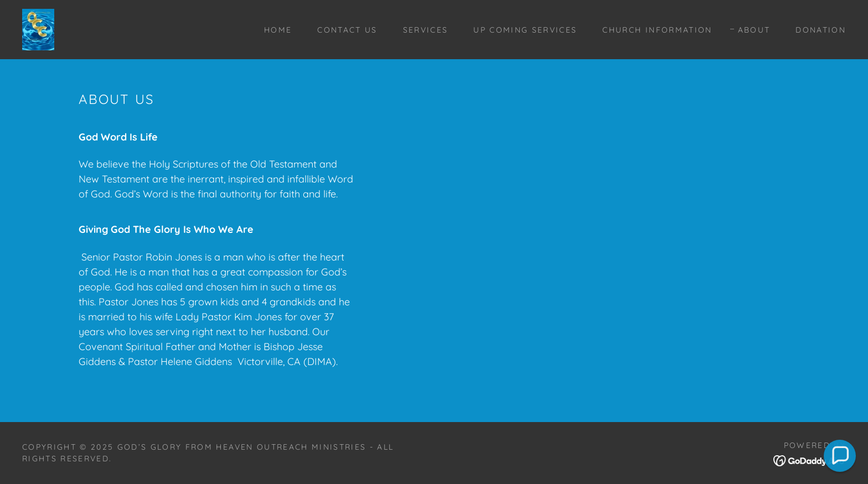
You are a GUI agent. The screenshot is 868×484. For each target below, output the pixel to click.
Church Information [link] (657, 30)
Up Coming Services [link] (525, 30)
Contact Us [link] (347, 30)
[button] (840, 456)
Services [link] (426, 30)
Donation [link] (821, 30)
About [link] (754, 30)
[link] (38, 28)
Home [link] (278, 30)
